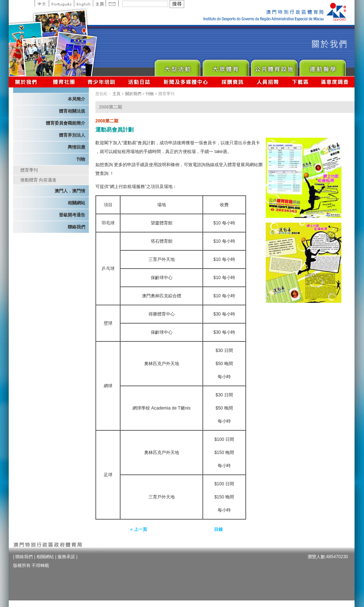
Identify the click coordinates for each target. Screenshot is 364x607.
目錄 (218, 529)
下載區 (300, 82)
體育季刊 (29, 170)
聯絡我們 (76, 227)
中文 (42, 3)
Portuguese (61, 3)
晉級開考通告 (72, 215)
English (83, 3)
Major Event (177, 66)
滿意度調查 (335, 82)
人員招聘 (268, 82)
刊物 (81, 159)
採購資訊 (232, 82)
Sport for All (225, 66)
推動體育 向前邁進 (38, 180)
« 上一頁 (139, 529)
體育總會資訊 (64, 82)
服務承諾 (66, 557)
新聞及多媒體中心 (186, 82)
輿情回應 (76, 147)
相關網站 (76, 203)
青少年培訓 (102, 82)
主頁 (99, 3)
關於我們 (27, 82)
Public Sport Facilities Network (274, 66)
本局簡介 (76, 99)
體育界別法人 (72, 135)
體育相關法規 (72, 111)
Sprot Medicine (322, 66)
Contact (112, 3)
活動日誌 (140, 82)
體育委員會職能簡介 (66, 123)
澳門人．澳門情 (70, 191)
